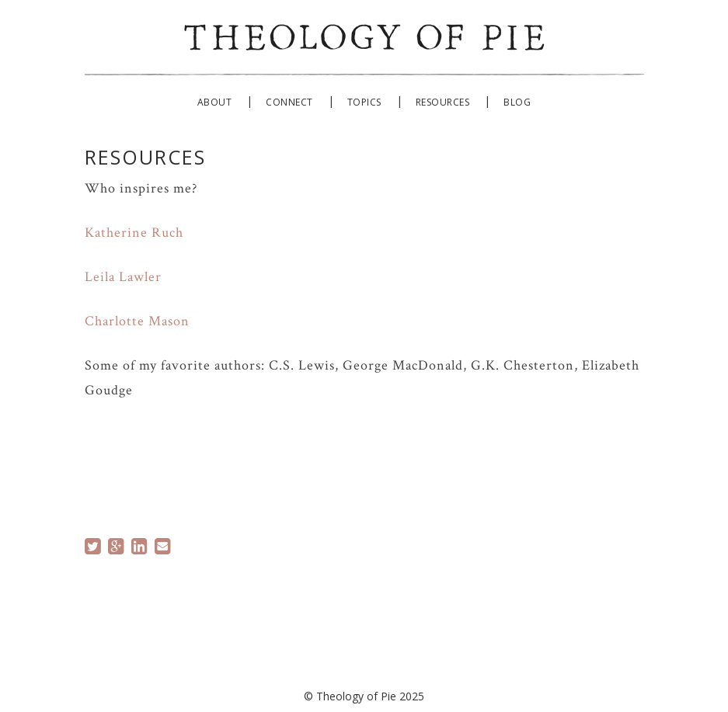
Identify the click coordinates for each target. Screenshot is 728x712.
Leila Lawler (123, 277)
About (215, 102)
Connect (289, 102)
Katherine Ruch (134, 233)
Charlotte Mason (137, 321)
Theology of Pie (364, 34)
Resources (443, 102)
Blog (517, 102)
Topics (364, 102)
